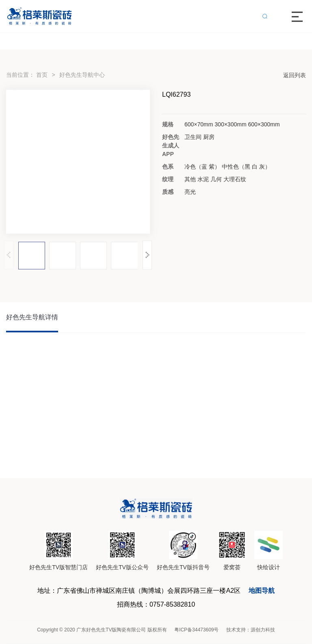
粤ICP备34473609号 (196, 630)
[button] (147, 255)
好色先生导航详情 (32, 317)
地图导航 (262, 591)
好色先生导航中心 (82, 75)
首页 (42, 75)
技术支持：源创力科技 (251, 630)
